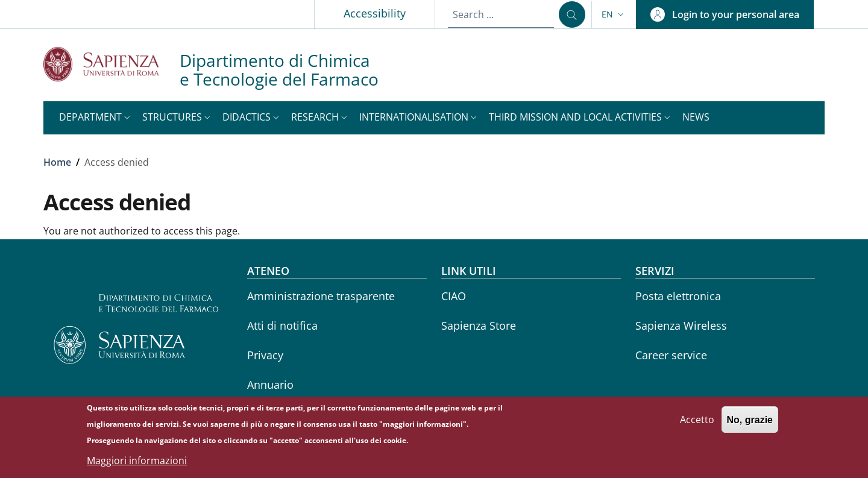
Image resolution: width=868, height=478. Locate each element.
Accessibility (375, 13)
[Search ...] (572, 14)
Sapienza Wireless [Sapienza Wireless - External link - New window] (681, 325)
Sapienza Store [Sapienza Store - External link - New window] (479, 325)
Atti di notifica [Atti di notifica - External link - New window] (282, 325)
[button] (614, 14)
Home (57, 162)
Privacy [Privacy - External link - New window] (265, 355)
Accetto (697, 425)
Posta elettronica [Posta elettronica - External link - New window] (678, 296)
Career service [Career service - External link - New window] (671, 355)
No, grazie (750, 425)
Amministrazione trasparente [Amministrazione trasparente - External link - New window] (321, 296)
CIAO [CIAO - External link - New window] (454, 296)
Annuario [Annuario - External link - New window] (270, 385)
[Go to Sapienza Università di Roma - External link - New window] (112, 64)
